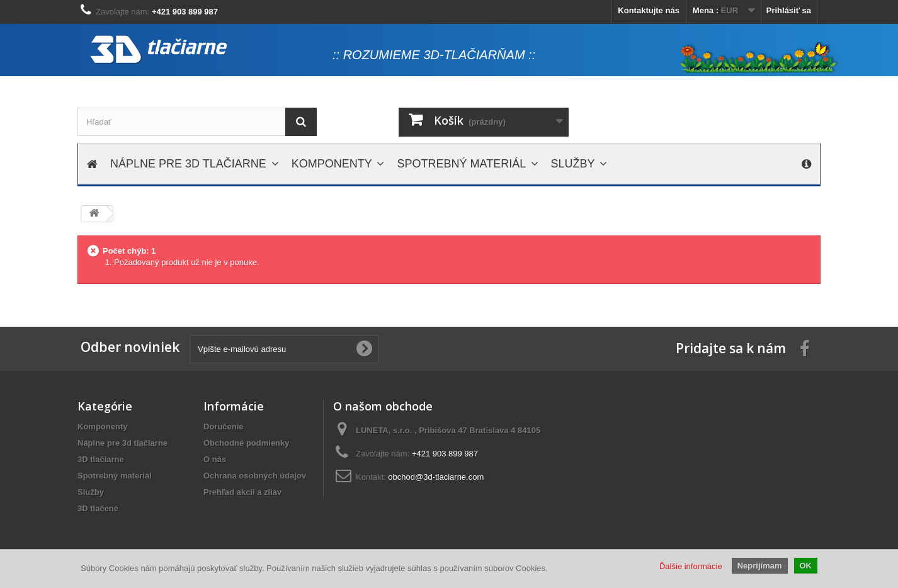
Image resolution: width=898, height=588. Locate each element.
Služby (91, 492)
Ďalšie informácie (691, 566)
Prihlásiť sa (789, 10)
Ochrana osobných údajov (255, 476)
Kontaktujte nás (649, 10)
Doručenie (224, 427)
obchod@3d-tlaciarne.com (436, 477)
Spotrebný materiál (115, 476)
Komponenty (102, 427)
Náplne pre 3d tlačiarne (122, 443)
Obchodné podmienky (247, 443)
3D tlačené (98, 508)
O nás (215, 459)
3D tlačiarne (101, 459)
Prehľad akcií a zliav (242, 492)
